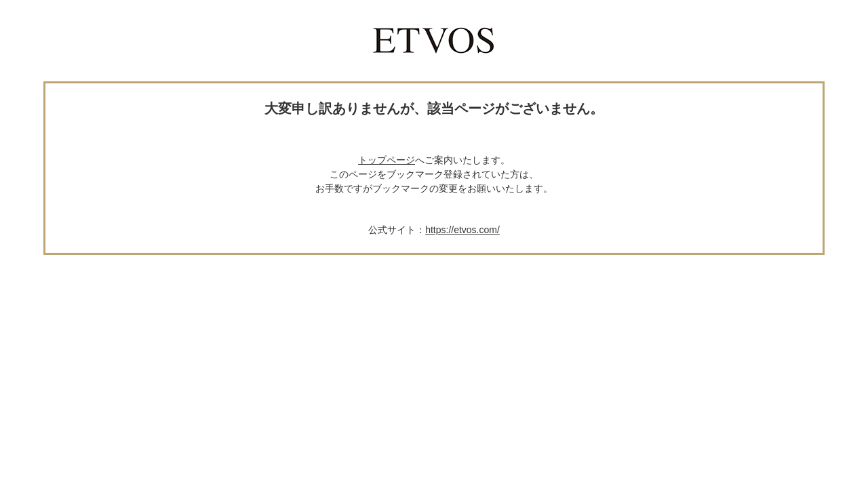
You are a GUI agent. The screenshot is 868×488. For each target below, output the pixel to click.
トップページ (387, 160)
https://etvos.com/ (462, 230)
